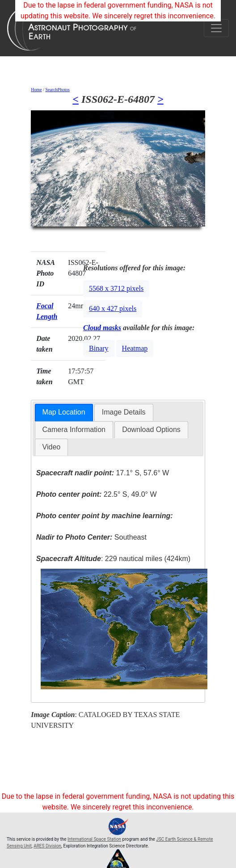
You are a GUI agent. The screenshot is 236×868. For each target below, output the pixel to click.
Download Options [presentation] (151, 430)
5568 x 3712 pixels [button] (116, 288)
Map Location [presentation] (64, 412)
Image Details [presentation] (124, 412)
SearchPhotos (57, 90)
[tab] (64, 413)
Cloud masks (102, 328)
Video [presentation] (52, 447)
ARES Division (47, 846)
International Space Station (94, 839)
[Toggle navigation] (216, 28)
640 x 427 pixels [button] (113, 308)
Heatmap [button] (135, 348)
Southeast (91, 537)
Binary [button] (99, 348)
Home (36, 90)
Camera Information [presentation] (74, 430)
